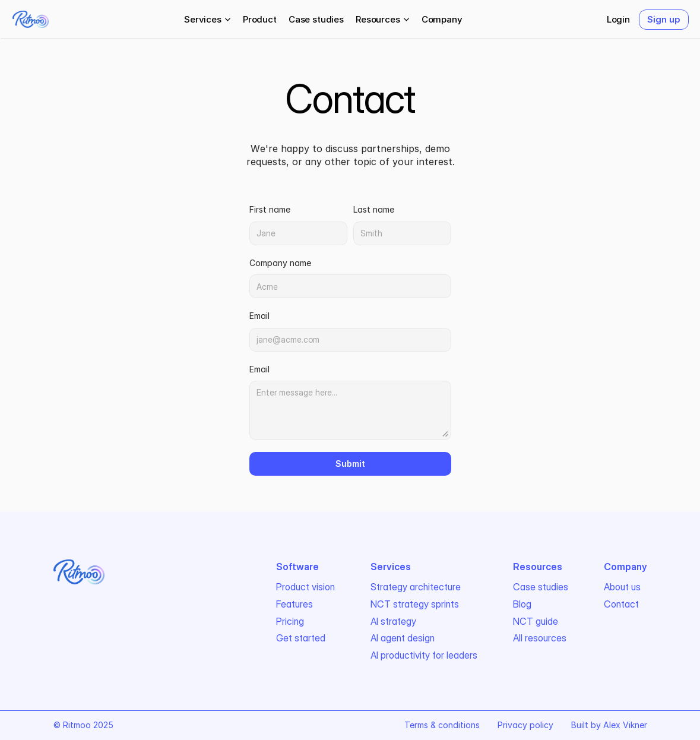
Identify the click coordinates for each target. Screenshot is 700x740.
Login (618, 19)
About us (622, 587)
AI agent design (403, 638)
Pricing (290, 621)
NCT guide (536, 621)
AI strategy (393, 621)
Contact (621, 604)
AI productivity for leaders (424, 655)
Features (294, 604)
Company (442, 19)
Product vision (305, 587)
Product (260, 19)
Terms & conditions (442, 725)
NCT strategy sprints (415, 604)
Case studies (316, 19)
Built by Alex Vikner (609, 725)
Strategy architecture (416, 587)
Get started (301, 638)
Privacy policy (525, 725)
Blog (522, 604)
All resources (540, 638)
